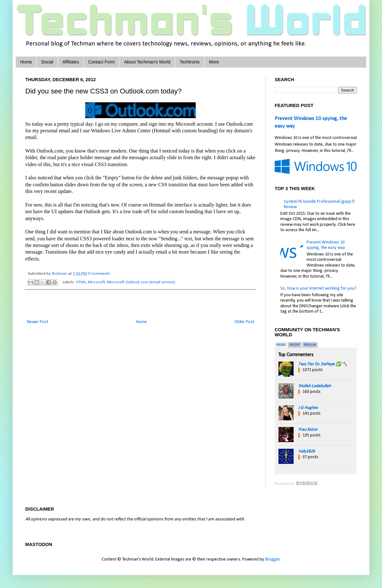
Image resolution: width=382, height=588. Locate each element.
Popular (310, 345)
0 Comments (99, 274)
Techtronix (190, 62)
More (214, 62)
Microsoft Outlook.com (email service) (141, 282)
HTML (81, 282)
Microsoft (96, 282)
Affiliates (71, 62)
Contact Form (101, 62)
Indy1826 (307, 451)
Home (26, 62)
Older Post (244, 322)
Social (47, 62)
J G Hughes (308, 408)
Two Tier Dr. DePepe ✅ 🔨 (323, 364)
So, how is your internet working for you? (318, 288)
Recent (295, 345)
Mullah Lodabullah (315, 386)
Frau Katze (308, 430)
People (281, 345)
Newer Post (37, 322)
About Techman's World (147, 62)
